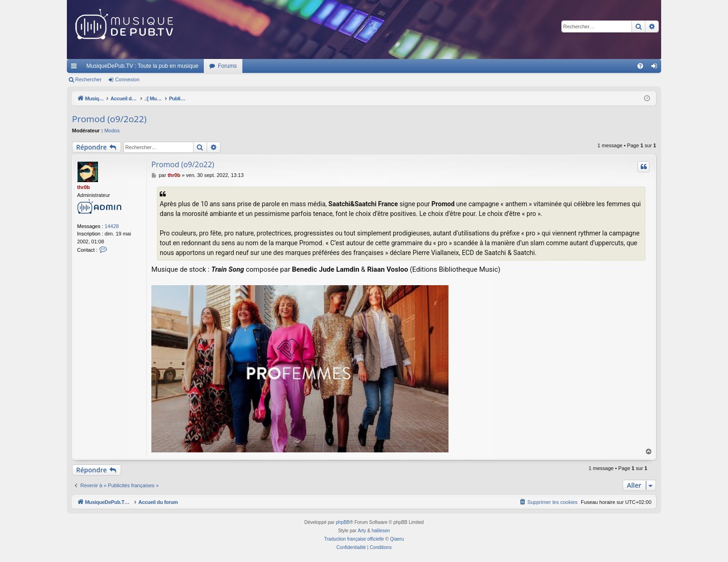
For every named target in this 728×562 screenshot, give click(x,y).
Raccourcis (76, 68)
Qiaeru (397, 539)
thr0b (84, 187)
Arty (362, 531)
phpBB (343, 522)
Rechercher (88, 79)
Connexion (127, 79)
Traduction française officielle (354, 539)
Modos (112, 131)
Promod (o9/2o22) (109, 119)
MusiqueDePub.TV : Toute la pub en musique (142, 66)
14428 (112, 226)
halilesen (380, 531)
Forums (227, 66)
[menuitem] (640, 66)
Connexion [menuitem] (656, 68)
